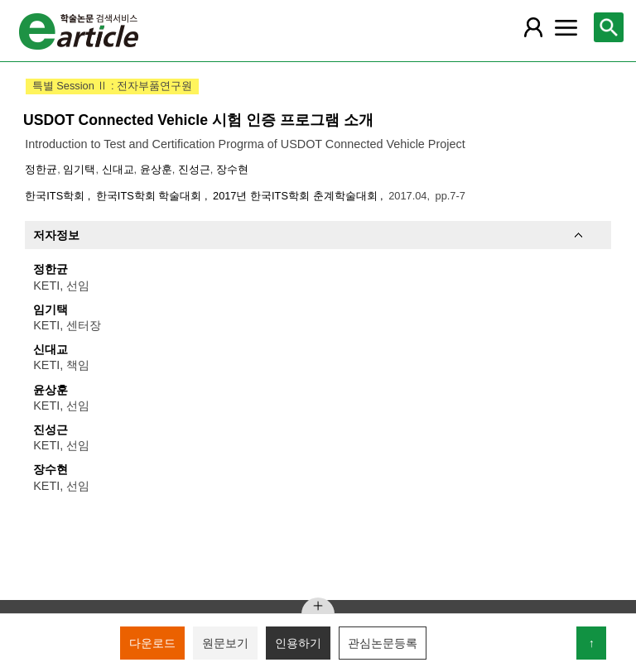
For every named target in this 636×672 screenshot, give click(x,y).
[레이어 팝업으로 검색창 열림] (609, 27)
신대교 (118, 169)
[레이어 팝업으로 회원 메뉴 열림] (532, 27)
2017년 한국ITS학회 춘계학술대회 (296, 196)
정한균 (41, 169)
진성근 (194, 169)
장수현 (232, 169)
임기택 (79, 169)
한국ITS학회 (56, 196)
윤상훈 (156, 169)
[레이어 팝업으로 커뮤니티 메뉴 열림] (566, 27)
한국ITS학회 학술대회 (150, 196)
